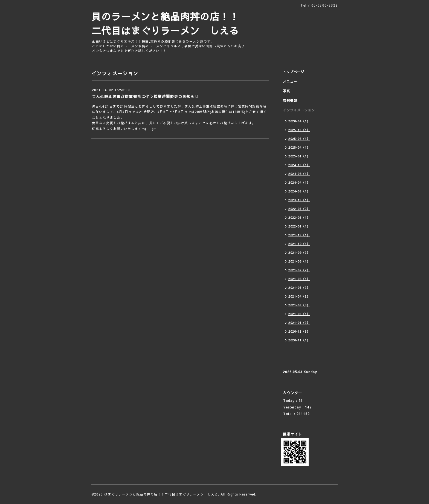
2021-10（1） (299, 244)
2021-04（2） (299, 296)
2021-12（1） (299, 235)
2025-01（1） (299, 156)
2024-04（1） (299, 182)
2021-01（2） (299, 323)
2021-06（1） (299, 279)
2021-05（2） (299, 288)
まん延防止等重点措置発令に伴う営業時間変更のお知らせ (145, 96)
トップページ (294, 72)
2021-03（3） (299, 305)
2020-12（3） (299, 331)
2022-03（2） (299, 209)
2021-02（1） (299, 314)
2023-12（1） (299, 200)
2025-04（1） (299, 147)
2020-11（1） (299, 340)
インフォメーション (299, 110)
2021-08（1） (299, 261)
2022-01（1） (299, 226)
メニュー (290, 81)
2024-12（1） (299, 165)
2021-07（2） (299, 270)
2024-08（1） (299, 174)
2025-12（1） (299, 130)
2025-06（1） (299, 139)
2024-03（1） (299, 191)
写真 (286, 91)
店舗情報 (290, 100)
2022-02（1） (299, 218)
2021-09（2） (299, 253)
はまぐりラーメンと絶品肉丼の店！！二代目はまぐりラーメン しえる (161, 494)
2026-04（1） (299, 121)
